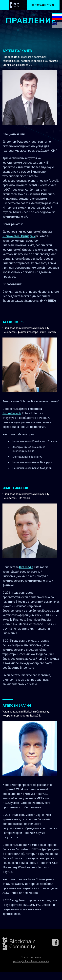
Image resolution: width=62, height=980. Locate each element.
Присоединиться (43, 5)
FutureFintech (12, 413)
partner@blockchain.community (31, 961)
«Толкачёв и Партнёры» (19, 236)
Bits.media (26, 567)
